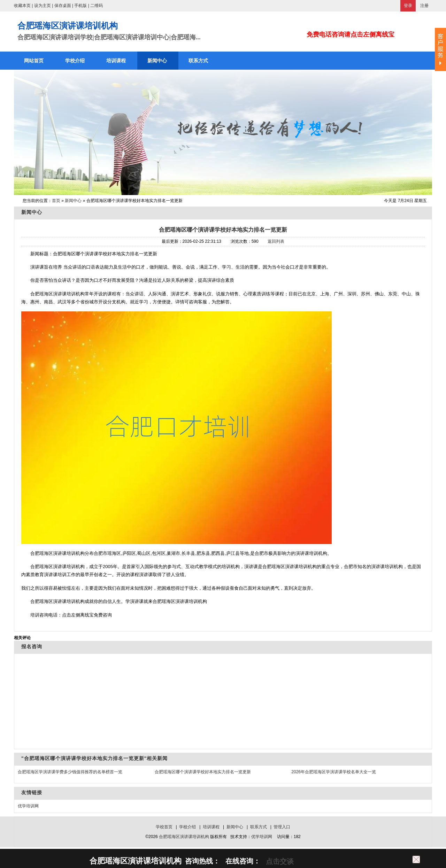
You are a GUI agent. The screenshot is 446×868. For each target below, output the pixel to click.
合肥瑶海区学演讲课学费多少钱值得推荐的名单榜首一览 (70, 772)
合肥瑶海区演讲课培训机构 (184, 837)
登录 (408, 6)
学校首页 (164, 827)
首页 (56, 201)
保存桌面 (63, 6)
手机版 (80, 6)
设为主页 (43, 6)
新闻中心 (73, 201)
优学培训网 (28, 806)
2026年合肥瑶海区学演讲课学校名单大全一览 (334, 772)
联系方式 (259, 827)
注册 (424, 6)
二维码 (97, 6)
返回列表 (276, 241)
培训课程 (211, 827)
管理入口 (282, 827)
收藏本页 (22, 6)
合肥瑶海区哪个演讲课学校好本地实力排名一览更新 (223, 230)
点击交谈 (279, 861)
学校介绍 (187, 827)
